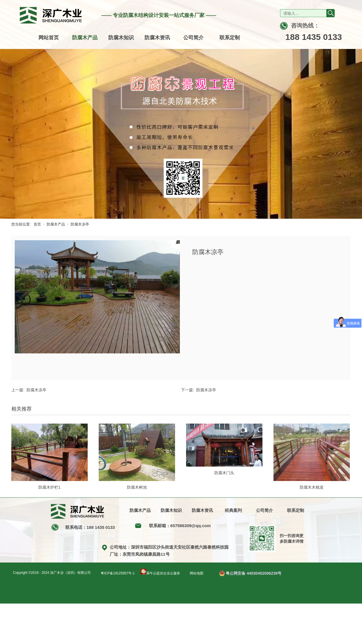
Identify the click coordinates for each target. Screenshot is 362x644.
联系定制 (230, 38)
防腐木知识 (121, 38)
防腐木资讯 (157, 38)
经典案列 (233, 510)
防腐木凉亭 (80, 224)
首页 (37, 224)
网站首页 (49, 38)
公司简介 (193, 38)
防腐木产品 (85, 38)
